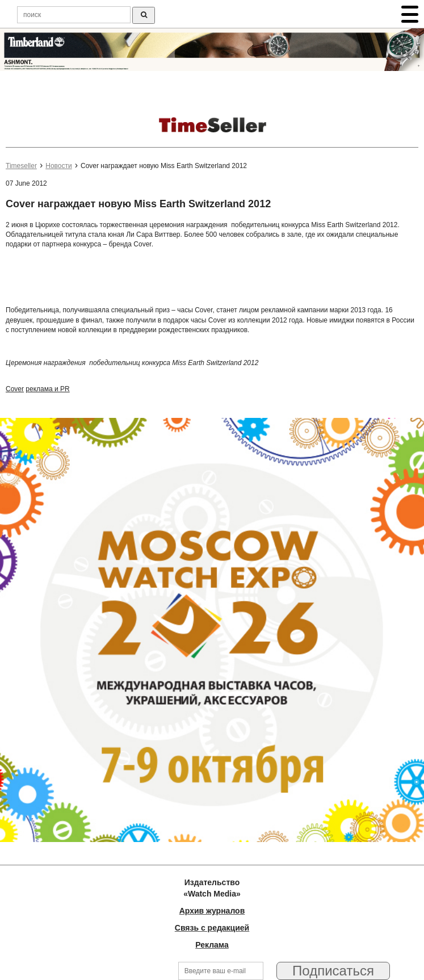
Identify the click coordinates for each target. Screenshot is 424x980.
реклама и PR (47, 389)
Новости (58, 166)
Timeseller (21, 166)
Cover (15, 389)
